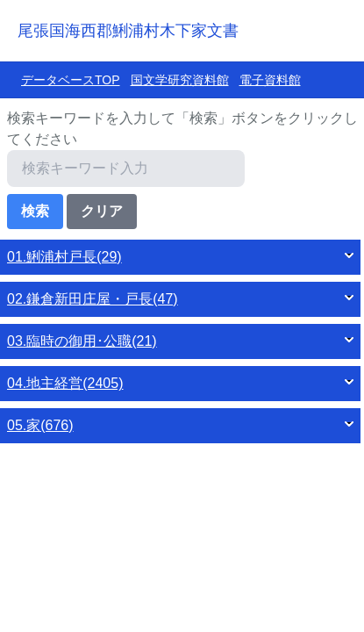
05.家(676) (40, 425)
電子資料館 (270, 80)
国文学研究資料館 (180, 80)
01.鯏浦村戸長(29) (64, 257)
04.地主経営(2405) (65, 383)
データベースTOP (71, 80)
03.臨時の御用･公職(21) (82, 341)
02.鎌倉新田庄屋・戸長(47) (93, 299)
